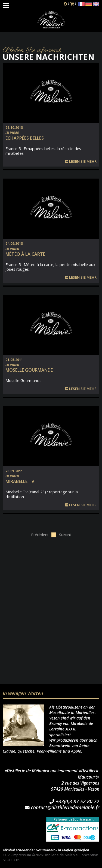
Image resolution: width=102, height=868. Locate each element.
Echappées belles (25, 138)
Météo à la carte (25, 254)
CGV (6, 855)
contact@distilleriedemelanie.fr (62, 808)
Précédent (40, 535)
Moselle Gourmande (29, 370)
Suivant (65, 535)
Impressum (22, 855)
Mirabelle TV (20, 481)
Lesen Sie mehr (81, 161)
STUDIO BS (12, 860)
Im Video (12, 132)
